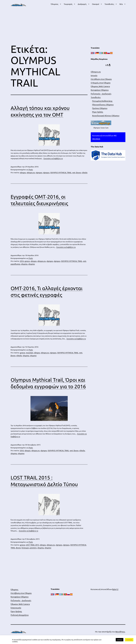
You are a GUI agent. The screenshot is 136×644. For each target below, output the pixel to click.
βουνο (79, 172)
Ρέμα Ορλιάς (98, 112)
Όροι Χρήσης (16, 611)
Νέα (121, 4)
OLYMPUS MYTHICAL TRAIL (61, 172)
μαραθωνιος (15, 264)
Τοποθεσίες (109, 4)
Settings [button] (120, 640)
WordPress (120, 632)
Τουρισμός (68, 4)
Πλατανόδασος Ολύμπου (103, 105)
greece (27, 261)
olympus (46, 172)
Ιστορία (94, 75)
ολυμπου (32, 264)
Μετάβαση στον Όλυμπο (101, 79)
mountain (30, 353)
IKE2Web (96, 139)
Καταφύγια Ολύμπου (100, 90)
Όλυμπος (55, 4)
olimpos (23, 172)
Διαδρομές (82, 4)
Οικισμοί (96, 4)
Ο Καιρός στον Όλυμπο (101, 83)
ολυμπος (24, 264)
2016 (22, 261)
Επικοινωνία (16, 608)
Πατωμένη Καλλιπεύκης (102, 101)
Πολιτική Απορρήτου (20, 615)
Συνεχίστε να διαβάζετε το (53, 158)
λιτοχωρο (25, 548)
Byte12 (115, 589)
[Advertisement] (68, 27)
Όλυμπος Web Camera (100, 86)
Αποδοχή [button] (129, 640)
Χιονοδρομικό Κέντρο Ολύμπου (106, 116)
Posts (31, 169)
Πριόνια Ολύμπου (100, 108)
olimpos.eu (31, 172)
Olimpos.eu (96, 72)
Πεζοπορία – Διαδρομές (101, 94)
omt (74, 172)
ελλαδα (85, 172)
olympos (39, 172)
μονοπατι (33, 548)
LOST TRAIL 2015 (32, 545)
